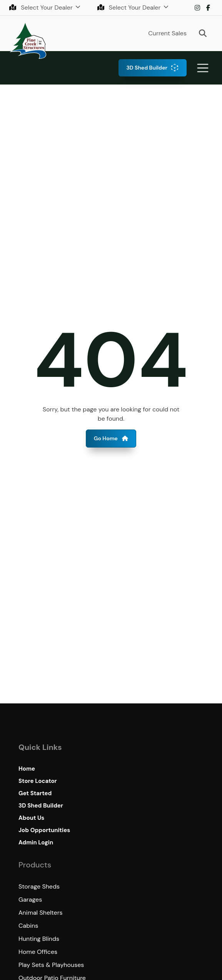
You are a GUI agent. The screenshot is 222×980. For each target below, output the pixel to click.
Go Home (111, 438)
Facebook (208, 8)
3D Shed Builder (147, 68)
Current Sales (167, 33)
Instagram (197, 8)
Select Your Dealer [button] (42, 7)
